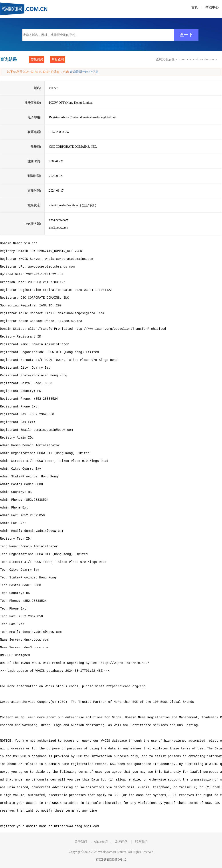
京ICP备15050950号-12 (111, 860)
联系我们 (141, 842)
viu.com (181, 59)
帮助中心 (212, 7)
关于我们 (81, 842)
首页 (195, 7)
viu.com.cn (211, 59)
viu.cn (199, 59)
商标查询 (58, 59)
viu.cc (191, 59)
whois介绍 (101, 842)
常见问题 (121, 842)
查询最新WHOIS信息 (84, 72)
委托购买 (37, 59)
